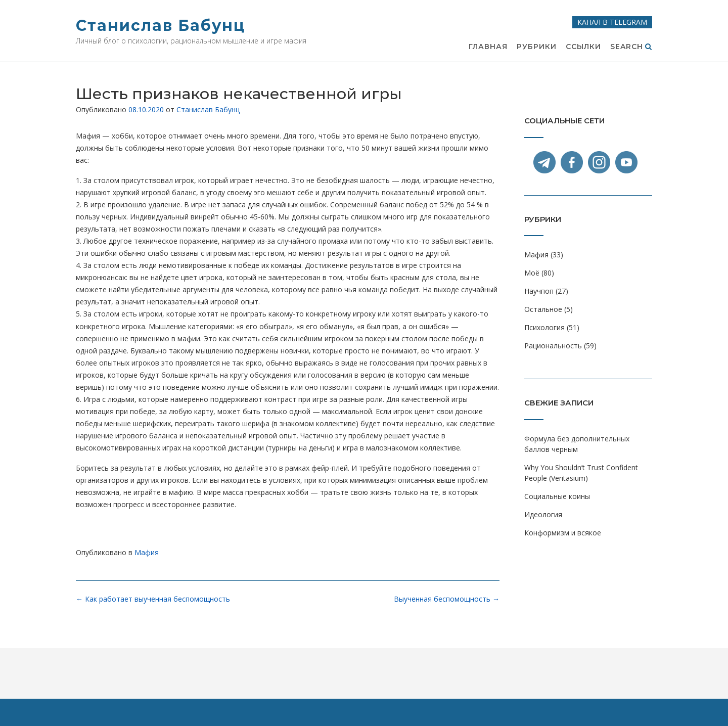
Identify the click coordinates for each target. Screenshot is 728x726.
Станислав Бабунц (161, 26)
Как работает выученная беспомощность (153, 599)
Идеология (543, 514)
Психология (544, 327)
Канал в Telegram (612, 22)
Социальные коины (557, 496)
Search (631, 47)
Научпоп (539, 291)
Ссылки (583, 47)
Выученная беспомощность (447, 599)
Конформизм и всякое (563, 533)
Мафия (147, 552)
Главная (488, 47)
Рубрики (537, 47)
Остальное (543, 309)
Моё (532, 273)
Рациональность (553, 346)
